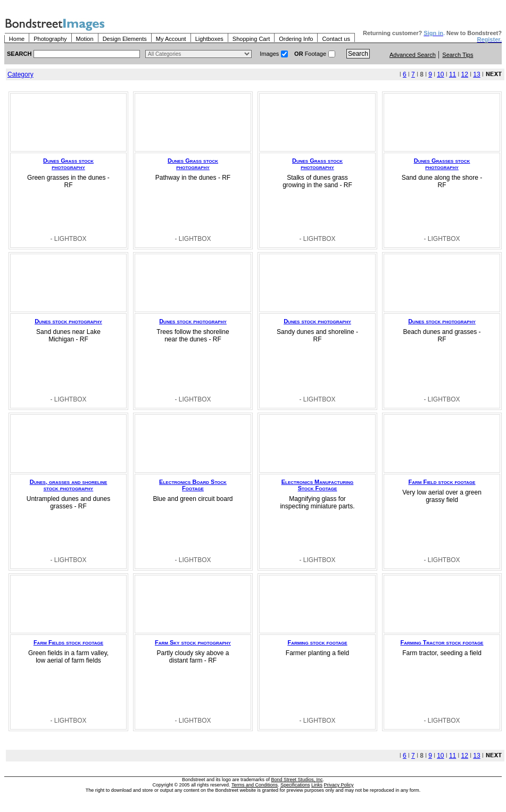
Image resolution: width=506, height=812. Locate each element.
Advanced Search (413, 55)
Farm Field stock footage (442, 482)
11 (453, 74)
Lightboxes (209, 39)
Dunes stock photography (68, 321)
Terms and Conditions (255, 785)
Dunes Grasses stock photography (442, 164)
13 (476, 74)
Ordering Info (296, 39)
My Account (171, 39)
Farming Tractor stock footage (442, 642)
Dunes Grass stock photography (68, 164)
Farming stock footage (317, 642)
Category (20, 74)
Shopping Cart (251, 39)
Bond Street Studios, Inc (297, 780)
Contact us (336, 39)
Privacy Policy (339, 785)
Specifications (295, 785)
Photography (50, 39)
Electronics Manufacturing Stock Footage (318, 485)
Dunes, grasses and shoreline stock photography (69, 485)
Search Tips (458, 55)
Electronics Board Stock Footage (193, 485)
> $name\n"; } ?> (198, 54)
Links (317, 785)
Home (17, 39)
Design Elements (125, 39)
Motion (85, 39)
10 (440, 74)
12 (465, 74)
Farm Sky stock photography (193, 642)
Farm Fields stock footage (68, 642)
